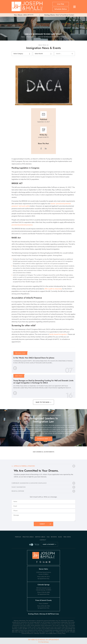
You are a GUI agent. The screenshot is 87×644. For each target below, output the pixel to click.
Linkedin (44, 562)
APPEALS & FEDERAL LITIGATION (24, 466)
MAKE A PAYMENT (49, 544)
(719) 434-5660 (45, 592)
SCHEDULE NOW (43, 439)
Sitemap (37, 633)
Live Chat (61, 4)
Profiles (18, 537)
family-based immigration (58, 334)
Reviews (54, 537)
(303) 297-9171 (28, 15)
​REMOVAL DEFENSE (18, 491)
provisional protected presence (22, 225)
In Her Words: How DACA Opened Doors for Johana (34, 358)
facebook (41, 149)
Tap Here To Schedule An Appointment (43, 641)
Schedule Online (61, 9)
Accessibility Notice (51, 633)
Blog (60, 537)
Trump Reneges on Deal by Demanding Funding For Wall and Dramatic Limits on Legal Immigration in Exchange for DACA (43, 382)
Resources (30, 633)
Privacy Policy (62, 633)
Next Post (19, 376)
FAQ (48, 537)
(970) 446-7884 (45, 606)
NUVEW (42, 633)
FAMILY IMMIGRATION (19, 487)
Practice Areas (28, 537)
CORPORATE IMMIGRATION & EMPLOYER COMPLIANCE (29, 483)
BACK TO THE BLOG (43, 402)
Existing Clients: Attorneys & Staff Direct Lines (44, 614)
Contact (43, 540)
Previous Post (20, 353)
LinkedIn (46, 149)
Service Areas (40, 537)
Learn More (15, 368)
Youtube (47, 562)
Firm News (67, 537)
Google (40, 562)
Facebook (37, 562)
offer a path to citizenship (53, 289)
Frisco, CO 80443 (43, 604)
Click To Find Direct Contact (59, 15)
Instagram (50, 562)
